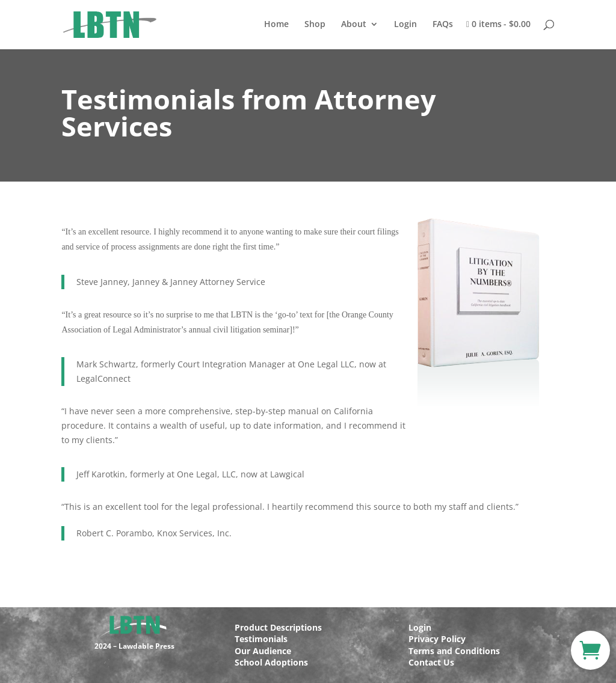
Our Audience (263, 651)
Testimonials (261, 639)
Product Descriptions (278, 627)
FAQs (443, 25)
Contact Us (431, 662)
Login (405, 25)
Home (276, 25)
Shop (315, 25)
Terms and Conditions (454, 651)
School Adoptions (271, 662)
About (354, 25)
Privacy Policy (437, 639)
